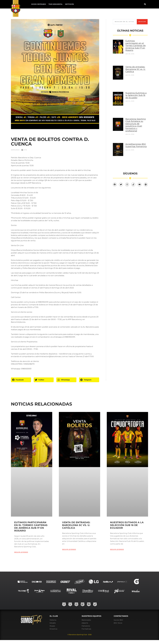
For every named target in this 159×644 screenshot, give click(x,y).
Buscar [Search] (142, 22)
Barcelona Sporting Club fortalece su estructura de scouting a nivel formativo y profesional (136, 125)
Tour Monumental (55, 4)
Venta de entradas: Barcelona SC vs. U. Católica (135, 69)
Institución (69, 4)
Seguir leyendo (21, 552)
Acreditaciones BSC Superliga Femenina (136, 145)
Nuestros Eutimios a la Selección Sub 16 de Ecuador (136, 95)
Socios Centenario (39, 4)
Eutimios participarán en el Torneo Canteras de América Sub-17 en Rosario (136, 46)
